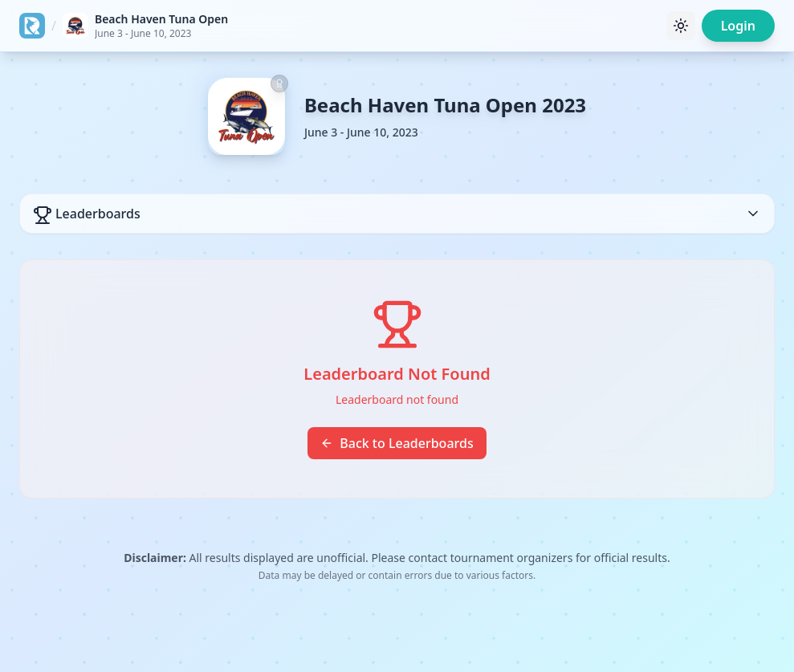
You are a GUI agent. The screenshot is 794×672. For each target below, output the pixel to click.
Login (738, 26)
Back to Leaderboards (397, 443)
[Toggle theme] (681, 26)
